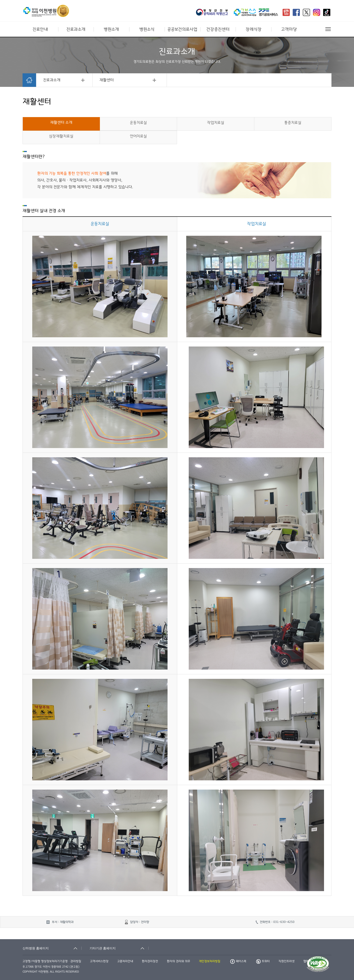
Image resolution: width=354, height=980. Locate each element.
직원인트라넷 (286, 961)
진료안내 (40, 29)
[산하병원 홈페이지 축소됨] (52, 948)
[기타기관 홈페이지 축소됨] (119, 948)
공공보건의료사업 (182, 29)
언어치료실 (138, 136)
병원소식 (147, 29)
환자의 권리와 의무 (178, 961)
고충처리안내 (125, 961)
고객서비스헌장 (99, 961)
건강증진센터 (218, 29)
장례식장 (254, 29)
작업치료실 (216, 123)
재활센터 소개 (61, 122)
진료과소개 (76, 29)
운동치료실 (138, 123)
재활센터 (107, 80)
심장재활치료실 (61, 136)
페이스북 (238, 961)
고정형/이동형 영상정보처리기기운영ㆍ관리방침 (52, 961)
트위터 (263, 961)
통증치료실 (293, 123)
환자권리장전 (150, 961)
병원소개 (111, 29)
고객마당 (289, 29)
